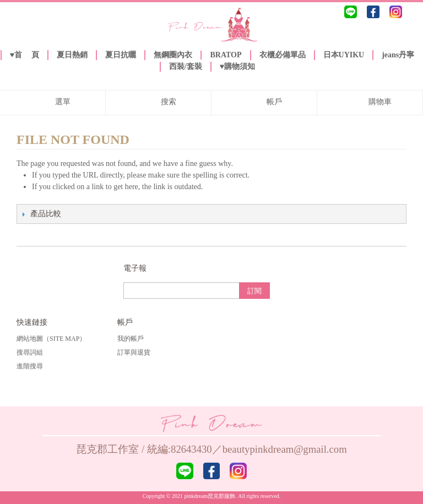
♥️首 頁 (25, 55)
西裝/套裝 (186, 66)
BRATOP (226, 55)
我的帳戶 (131, 339)
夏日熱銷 (72, 55)
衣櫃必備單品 (283, 55)
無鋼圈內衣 (173, 55)
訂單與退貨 (134, 352)
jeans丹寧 (398, 55)
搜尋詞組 (30, 352)
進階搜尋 (30, 366)
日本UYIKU (344, 55)
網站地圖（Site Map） (51, 339)
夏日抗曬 (121, 55)
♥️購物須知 (237, 66)
